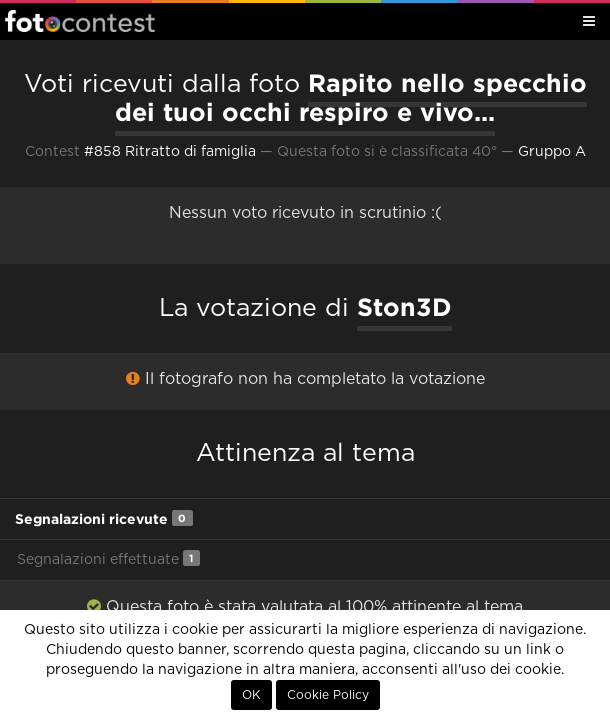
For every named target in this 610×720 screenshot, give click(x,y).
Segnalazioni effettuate (108, 558)
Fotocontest (80, 21)
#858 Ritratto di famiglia (170, 152)
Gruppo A (552, 152)
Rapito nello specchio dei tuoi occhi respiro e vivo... (351, 97)
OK (251, 695)
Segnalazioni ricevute (104, 518)
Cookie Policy (328, 695)
